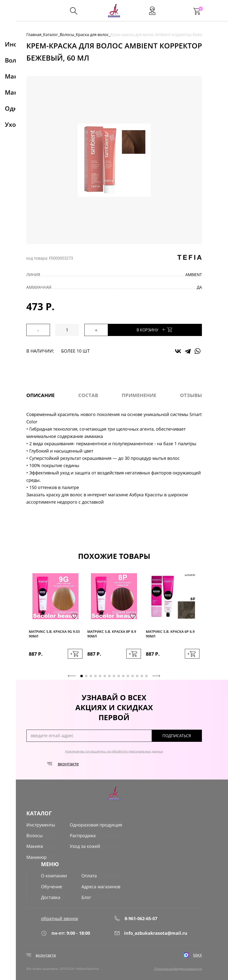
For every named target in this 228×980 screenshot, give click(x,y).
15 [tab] (146, 676)
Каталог (51, 35)
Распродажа (83, 835)
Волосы (67, 35)
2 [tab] (86, 676)
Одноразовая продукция (96, 825)
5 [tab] (100, 676)
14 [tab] (142, 676)
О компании (54, 875)
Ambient (194, 275)
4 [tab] (95, 676)
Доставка (51, 896)
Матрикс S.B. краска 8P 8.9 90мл (112, 634)
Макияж (35, 846)
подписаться (181, 735)
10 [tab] (123, 676)
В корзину (160, 329)
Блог (86, 896)
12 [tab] (133, 676)
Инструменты (41, 825)
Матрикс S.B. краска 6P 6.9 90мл (170, 634)
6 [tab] (105, 676)
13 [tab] (137, 676)
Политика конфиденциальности (178, 968)
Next (156, 676)
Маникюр (36, 857)
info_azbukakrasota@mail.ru (151, 932)
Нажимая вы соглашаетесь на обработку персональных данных (114, 751)
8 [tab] (114, 676)
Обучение (52, 885)
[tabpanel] (56, 621)
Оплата (89, 875)
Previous (72, 676)
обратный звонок (60, 917)
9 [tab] (119, 676)
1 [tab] (82, 676)
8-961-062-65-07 (136, 917)
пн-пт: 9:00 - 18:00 (65, 932)
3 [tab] (91, 676)
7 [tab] (109, 676)
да (199, 287)
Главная (34, 35)
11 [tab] (128, 676)
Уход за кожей (85, 846)
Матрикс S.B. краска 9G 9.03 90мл (54, 634)
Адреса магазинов (101, 885)
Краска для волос (92, 35)
